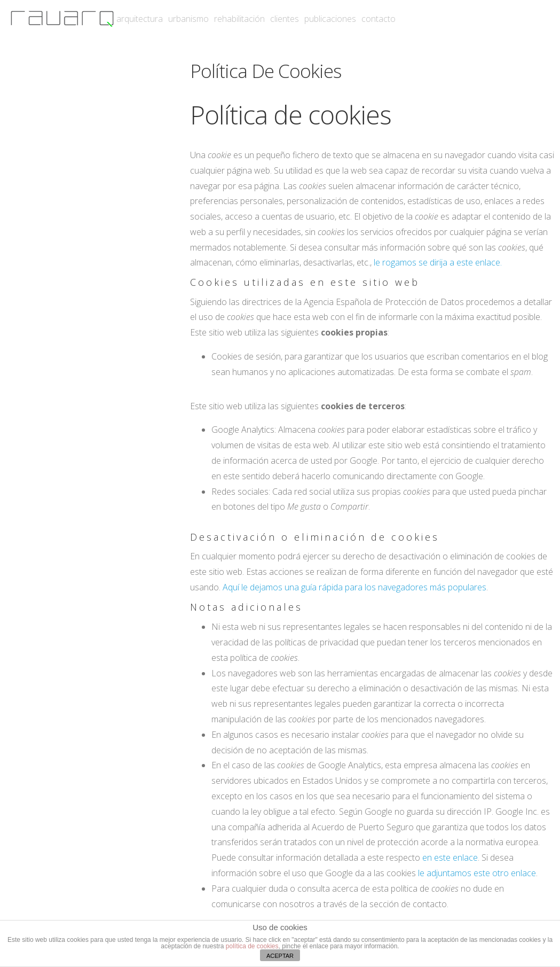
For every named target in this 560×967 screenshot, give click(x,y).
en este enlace (450, 857)
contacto (378, 19)
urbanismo (188, 19)
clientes (285, 19)
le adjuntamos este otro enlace (477, 873)
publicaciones (330, 19)
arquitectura (140, 19)
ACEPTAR (280, 956)
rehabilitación (239, 19)
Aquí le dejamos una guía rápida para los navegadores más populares (354, 587)
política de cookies (252, 946)
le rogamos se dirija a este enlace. (438, 262)
